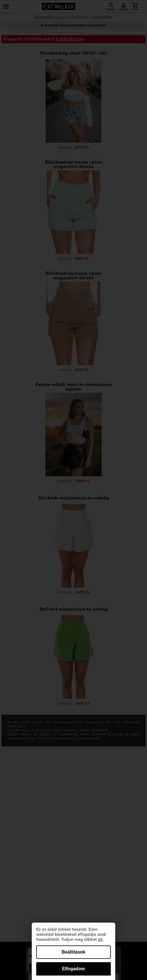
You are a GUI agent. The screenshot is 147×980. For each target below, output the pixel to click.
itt (100, 940)
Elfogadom (74, 969)
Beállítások (73, 952)
